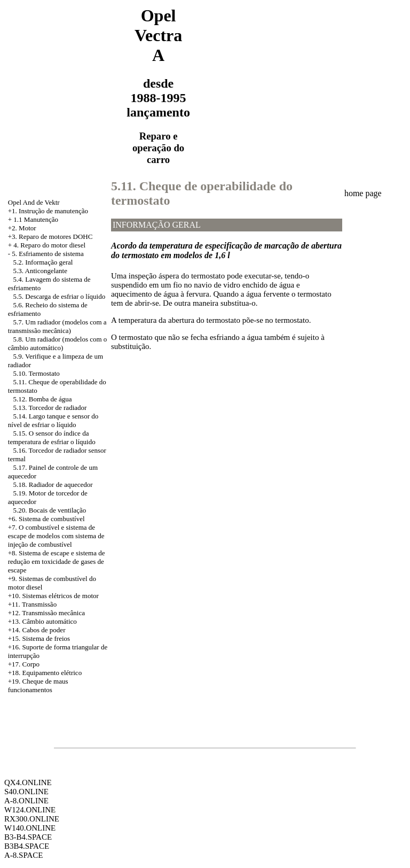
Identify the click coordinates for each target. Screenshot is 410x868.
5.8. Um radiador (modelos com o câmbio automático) (58, 343)
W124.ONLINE (30, 810)
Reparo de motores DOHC (56, 237)
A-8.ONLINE (26, 801)
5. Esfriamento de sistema (48, 254)
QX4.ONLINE (28, 782)
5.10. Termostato (37, 373)
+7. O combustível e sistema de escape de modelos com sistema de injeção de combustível (56, 536)
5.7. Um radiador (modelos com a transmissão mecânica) (57, 326)
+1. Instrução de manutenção (48, 211)
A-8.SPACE (23, 855)
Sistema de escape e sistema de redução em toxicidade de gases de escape (57, 561)
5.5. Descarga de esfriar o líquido (60, 296)
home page (363, 193)
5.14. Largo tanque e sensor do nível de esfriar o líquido (53, 420)
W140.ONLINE (30, 828)
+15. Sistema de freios (39, 638)
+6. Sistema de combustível (46, 519)
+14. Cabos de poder (37, 630)
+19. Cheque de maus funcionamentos (38, 685)
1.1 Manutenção (36, 219)
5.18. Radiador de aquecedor (53, 485)
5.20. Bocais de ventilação (50, 510)
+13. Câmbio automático (42, 621)
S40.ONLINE (26, 792)
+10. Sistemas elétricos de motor (53, 596)
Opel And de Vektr (34, 202)
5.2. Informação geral (43, 262)
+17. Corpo (24, 664)
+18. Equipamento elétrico (45, 673)
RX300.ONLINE (32, 819)
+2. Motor (22, 228)
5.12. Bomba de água (43, 399)
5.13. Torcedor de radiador (50, 408)
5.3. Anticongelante (40, 271)
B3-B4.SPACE (28, 837)
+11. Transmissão (32, 604)
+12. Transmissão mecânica (46, 613)
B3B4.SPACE (27, 846)
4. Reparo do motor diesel (49, 245)
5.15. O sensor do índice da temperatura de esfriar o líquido (52, 437)
